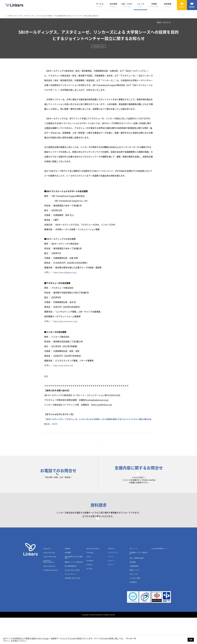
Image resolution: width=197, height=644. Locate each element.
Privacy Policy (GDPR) (72, 596)
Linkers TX (47, 575)
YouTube (89, 595)
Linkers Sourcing (49, 579)
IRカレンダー (134, 600)
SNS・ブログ (127, 5)
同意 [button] (191, 640)
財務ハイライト (135, 596)
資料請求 (192, 5)
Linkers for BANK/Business (49, 588)
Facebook (90, 587)
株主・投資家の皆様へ (137, 584)
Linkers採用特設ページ (159, 575)
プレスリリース (113, 579)
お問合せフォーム (139, 486)
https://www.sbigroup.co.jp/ (66, 272)
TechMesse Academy (50, 596)
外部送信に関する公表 (72, 604)
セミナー (111, 587)
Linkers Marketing (50, 583)
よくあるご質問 (135, 604)
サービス (100, 5)
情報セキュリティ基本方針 (74, 588)
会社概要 (68, 579)
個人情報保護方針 (71, 592)
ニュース (140, 5)
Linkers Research (49, 592)
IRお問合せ (133, 609)
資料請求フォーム (99, 541)
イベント (111, 583)
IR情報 (154, 5)
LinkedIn (89, 591)
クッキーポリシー (71, 600)
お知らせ (111, 575)
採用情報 (168, 5)
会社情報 (113, 5)
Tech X (89, 583)
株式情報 (133, 588)
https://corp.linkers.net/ (64, 365)
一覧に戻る (98, 444)
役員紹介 (68, 575)
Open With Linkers (93, 575)
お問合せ (182, 5)
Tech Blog (90, 579)
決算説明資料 (134, 592)
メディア (111, 591)
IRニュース (133, 575)
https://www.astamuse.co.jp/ (67, 321)
